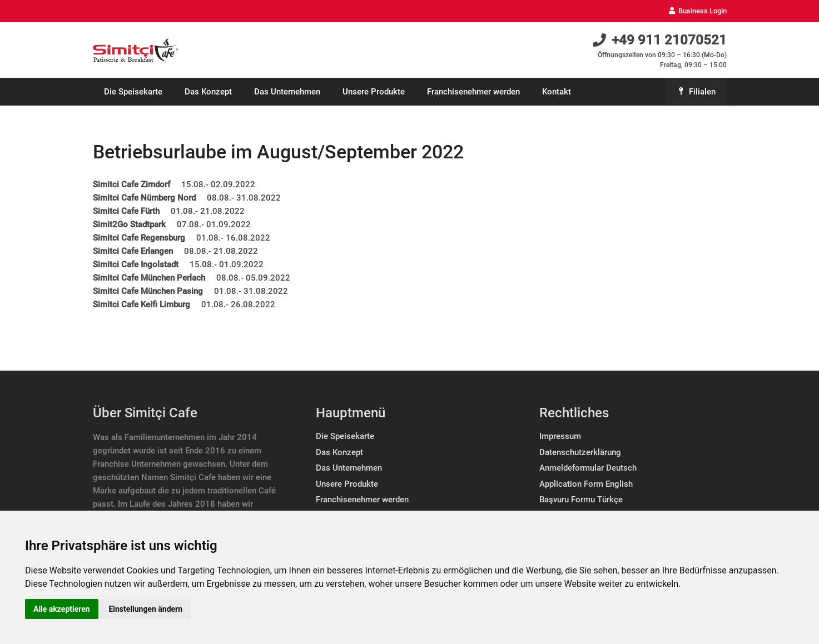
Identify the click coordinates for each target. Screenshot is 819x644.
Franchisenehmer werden (362, 500)
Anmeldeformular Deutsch (588, 468)
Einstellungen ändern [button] (145, 609)
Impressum (560, 436)
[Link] (136, 50)
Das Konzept (339, 452)
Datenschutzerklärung (580, 452)
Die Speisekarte (345, 436)
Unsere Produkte (347, 484)
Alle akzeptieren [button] (62, 609)
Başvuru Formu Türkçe (581, 500)
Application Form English (586, 484)
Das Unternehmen (349, 468)
